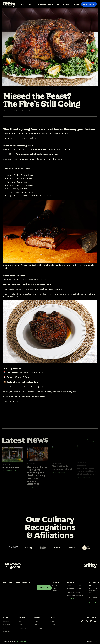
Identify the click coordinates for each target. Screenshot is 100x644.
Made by (92, 642)
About (21, 621)
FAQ (20, 632)
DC (4, 628)
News (52, 621)
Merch (36, 621)
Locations (22, 628)
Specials (6, 621)
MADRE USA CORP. (21, 642)
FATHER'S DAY (89, 4)
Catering (37, 625)
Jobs (20, 625)
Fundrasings (39, 628)
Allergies (6, 632)
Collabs (52, 625)
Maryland (7, 625)
